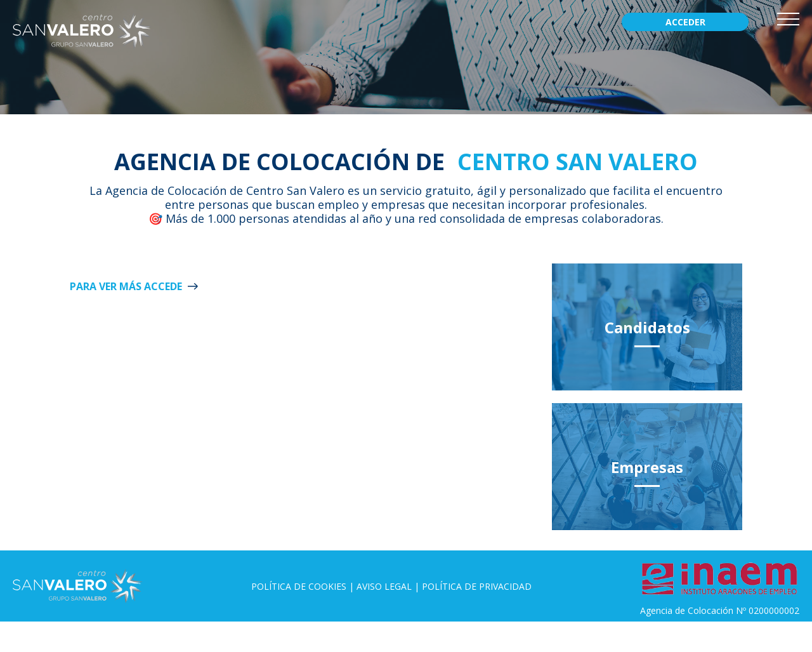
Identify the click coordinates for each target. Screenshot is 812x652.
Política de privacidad (477, 586)
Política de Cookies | (304, 586)
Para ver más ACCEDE (126, 286)
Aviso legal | (389, 586)
